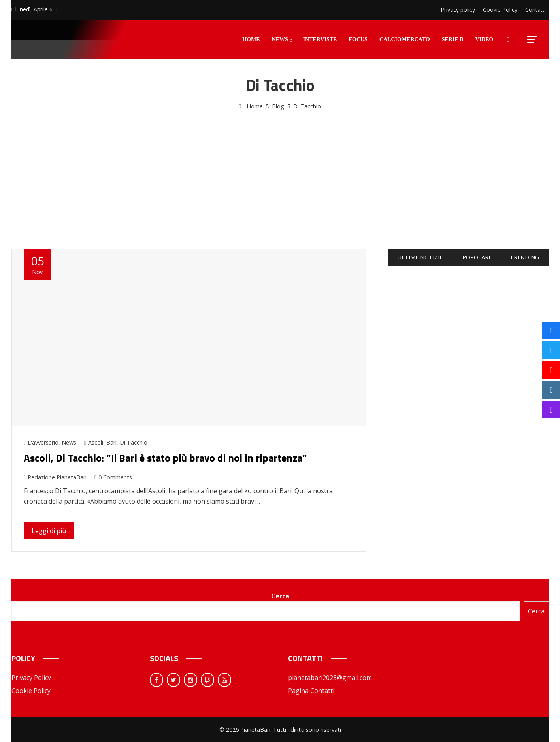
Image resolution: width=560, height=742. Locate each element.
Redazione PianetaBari (55, 477)
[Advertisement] (280, 170)
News (69, 442)
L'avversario (43, 442)
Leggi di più (49, 531)
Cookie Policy (31, 691)
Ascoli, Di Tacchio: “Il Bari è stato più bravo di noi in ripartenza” (165, 458)
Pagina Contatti (311, 691)
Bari (111, 442)
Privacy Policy (31, 678)
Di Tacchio (134, 442)
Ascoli (96, 442)
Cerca (280, 596)
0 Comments (113, 477)
